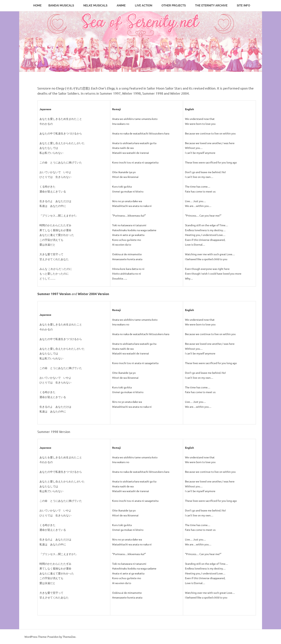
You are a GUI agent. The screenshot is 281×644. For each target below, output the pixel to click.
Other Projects (176, 5)
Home (37, 5)
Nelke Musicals (97, 5)
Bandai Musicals (63, 5)
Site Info (245, 5)
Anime (123, 5)
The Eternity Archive (213, 5)
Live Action (146, 5)
